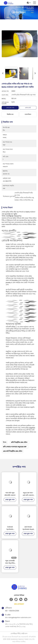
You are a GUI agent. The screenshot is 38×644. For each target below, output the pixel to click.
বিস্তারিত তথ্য (10, 114)
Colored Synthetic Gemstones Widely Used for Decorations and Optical (10, 528)
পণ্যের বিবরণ (28, 114)
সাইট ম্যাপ (24, 634)
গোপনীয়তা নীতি (15, 634)
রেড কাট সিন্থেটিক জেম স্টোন (13, 451)
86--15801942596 (12, 611)
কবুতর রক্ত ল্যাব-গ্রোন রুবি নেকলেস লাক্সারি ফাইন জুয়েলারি (28, 494)
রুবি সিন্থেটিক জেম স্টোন (19, 442)
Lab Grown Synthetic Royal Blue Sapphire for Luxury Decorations (28, 528)
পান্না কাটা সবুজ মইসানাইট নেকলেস (10, 494)
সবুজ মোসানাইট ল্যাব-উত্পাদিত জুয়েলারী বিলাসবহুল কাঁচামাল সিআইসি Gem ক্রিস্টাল (10, 562)
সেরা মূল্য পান (10, 108)
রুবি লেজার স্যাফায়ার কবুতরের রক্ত (15, 447)
